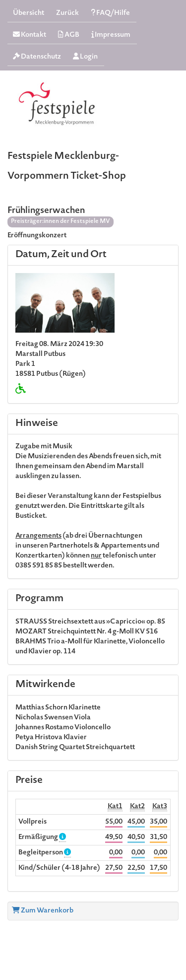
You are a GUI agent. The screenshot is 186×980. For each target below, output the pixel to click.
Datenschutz (37, 57)
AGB (69, 35)
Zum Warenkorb (43, 911)
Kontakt (30, 35)
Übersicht (29, 13)
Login (85, 57)
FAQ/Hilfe (110, 13)
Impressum (111, 35)
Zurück (67, 13)
